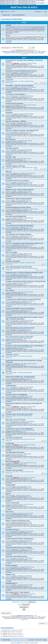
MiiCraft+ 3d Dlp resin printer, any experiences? (22, 130)
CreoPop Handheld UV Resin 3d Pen (18, 207)
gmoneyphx (16, 421)
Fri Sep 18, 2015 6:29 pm (25, 283)
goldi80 (14, 182)
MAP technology (11, 252)
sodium (14, 274)
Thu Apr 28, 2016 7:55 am (27, 236)
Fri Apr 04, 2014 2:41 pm (27, 567)
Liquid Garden (16, 268)
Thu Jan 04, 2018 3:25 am (26, 96)
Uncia (8, 36)
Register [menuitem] (39, 12)
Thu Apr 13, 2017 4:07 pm (27, 132)
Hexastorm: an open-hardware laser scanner (21, 71)
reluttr (14, 329)
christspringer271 (17, 209)
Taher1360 (15, 320)
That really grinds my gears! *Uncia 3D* (19, 337)
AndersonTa (16, 567)
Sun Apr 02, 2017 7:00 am (25, 141)
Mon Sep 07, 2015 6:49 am (26, 292)
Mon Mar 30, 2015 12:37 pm (29, 364)
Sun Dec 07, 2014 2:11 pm (26, 396)
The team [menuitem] (40, 640)
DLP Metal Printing (12, 530)
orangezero (16, 173)
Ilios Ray (9, 371)
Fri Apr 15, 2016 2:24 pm (28, 245)
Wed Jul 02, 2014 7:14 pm (24, 486)
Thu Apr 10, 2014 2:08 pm (27, 549)
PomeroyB (15, 378)
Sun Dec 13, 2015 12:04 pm (29, 268)
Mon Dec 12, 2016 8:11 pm (28, 173)
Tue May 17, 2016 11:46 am (25, 218)
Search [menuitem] (46, 15)
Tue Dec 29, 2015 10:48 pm (27, 263)
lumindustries (16, 301)
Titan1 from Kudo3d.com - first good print (20, 377)
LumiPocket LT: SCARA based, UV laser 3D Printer (23, 299)
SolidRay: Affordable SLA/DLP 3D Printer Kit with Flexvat (26, 281)
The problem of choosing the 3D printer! (20, 225)
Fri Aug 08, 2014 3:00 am (27, 472)
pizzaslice (15, 72)
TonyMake (15, 132)
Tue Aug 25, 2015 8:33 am (28, 301)
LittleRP (8, 25)
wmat (14, 159)
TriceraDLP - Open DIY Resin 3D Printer (19, 86)
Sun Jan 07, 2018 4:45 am (28, 87)
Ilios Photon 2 (10, 139)
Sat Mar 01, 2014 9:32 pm (25, 576)
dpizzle (14, 254)
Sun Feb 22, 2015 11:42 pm (27, 378)
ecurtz (14, 416)
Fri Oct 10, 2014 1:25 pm (28, 430)
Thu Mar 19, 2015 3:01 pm (25, 373)
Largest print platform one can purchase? (20, 308)
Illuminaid (9, 476)
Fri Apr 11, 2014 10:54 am (25, 540)
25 (46, 83)
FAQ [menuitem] (13, 12)
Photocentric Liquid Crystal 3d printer (19, 199)
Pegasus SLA (10, 574)
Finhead (15, 504)
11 (46, 169)
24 (44, 83)
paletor (14, 283)
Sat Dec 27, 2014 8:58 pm (26, 387)
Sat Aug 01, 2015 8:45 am (27, 310)
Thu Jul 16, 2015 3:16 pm (27, 320)
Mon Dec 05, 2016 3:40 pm (25, 182)
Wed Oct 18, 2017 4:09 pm (26, 114)
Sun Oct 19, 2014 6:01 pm (24, 416)
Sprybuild (9, 112)
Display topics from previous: (24, 602)
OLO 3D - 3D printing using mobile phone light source (24, 243)
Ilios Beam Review (12, 148)
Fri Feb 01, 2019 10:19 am (26, 72)
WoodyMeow (16, 245)
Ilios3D (14, 141)
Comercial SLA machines (14, 103)
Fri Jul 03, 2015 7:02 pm (24, 329)
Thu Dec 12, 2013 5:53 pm (28, 594)
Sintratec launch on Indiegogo (16, 395)
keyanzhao (15, 263)
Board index (7, 640)
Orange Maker (10, 485)
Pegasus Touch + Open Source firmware (20, 190)
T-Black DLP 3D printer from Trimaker (19, 548)
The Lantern (10, 290)
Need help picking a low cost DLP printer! (20, 328)
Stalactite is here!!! (12, 355)
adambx (15, 356)
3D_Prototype (16, 105)
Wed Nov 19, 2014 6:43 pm (28, 407)
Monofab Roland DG (13, 461)
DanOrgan (15, 227)
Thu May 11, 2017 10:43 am (24, 123)
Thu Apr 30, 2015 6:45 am (25, 356)
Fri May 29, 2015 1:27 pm (25, 347)
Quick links (6, 12)
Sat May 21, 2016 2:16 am (31, 209)
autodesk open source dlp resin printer (19, 414)
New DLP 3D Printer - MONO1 (16, 121)
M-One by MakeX (11, 565)
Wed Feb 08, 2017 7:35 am (30, 168)
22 (41, 83)
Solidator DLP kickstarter (14, 470)
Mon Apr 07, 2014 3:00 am (26, 558)
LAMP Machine (11, 386)
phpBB (18, 643)
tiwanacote (15, 549)
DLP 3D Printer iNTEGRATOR (16, 216)
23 (42, 83)
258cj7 (14, 585)
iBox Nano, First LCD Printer (16, 420)
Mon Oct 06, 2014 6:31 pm (27, 439)
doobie (14, 191)
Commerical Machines (12, 19)
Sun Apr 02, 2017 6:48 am (25, 150)
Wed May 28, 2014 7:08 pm (24, 522)
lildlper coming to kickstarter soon (18, 521)
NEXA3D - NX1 (11, 157)
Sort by (24, 605)
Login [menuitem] (45, 12)
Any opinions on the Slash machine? (18, 234)
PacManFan (16, 63)
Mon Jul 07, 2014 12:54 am (28, 477)
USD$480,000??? (12, 583)
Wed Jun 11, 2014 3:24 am (26, 504)
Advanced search (33, 48)
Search (30, 48)
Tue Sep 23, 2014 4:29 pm (24, 454)
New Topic (5, 48)
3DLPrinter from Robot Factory (16, 556)
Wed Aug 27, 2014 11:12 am (29, 63)
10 (44, 169)
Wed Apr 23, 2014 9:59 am (27, 531)
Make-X (8, 494)
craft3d (14, 218)
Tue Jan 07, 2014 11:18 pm (25, 585)
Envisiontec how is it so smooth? (17, 181)
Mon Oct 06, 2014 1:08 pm (28, 445)
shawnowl (15, 96)
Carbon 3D (9, 80)
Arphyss (15, 292)
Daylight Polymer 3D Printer (15, 166)
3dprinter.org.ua (17, 168)
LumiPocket (10, 443)
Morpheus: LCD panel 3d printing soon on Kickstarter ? (25, 346)
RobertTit (15, 387)
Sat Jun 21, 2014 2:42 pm (23, 495)
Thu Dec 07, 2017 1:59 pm (29, 105)
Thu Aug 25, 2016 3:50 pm (23, 200)
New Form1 (10, 512)
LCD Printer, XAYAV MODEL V (16, 94)
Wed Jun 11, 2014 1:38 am (26, 513)
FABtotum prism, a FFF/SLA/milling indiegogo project (24, 273)
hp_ (14, 200)
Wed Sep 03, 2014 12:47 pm (29, 463)
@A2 (14, 522)
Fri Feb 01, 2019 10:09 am (26, 81)
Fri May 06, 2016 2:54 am (27, 227)
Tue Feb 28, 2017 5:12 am (24, 159)
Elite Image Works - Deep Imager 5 (18, 592)
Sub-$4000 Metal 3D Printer (15, 452)
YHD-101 (9, 172)
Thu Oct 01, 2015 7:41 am (25, 274)
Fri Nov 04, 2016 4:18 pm (25, 191)
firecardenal (16, 310)
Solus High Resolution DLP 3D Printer (19, 267)
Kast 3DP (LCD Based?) (14, 438)
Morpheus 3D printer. (13, 261)
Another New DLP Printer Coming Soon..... (20, 539)
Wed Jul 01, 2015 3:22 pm (24, 338)
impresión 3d (16, 87)
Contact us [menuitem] (32, 640)
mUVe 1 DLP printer (12, 503)
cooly (14, 123)
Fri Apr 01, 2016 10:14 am (25, 254)
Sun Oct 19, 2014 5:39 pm (27, 421)
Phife (14, 454)
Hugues (15, 347)
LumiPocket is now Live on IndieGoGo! (19, 429)
